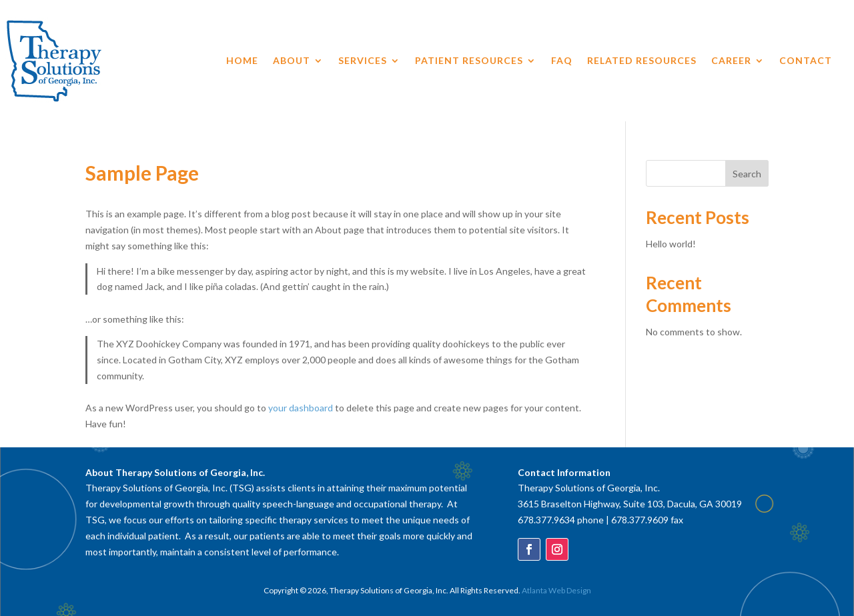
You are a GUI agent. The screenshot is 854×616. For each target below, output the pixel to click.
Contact (806, 61)
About (292, 61)
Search (747, 174)
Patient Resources (469, 61)
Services (363, 61)
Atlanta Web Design (556, 590)
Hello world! (671, 244)
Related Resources (642, 61)
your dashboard (301, 408)
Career (731, 61)
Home (242, 61)
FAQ (562, 61)
